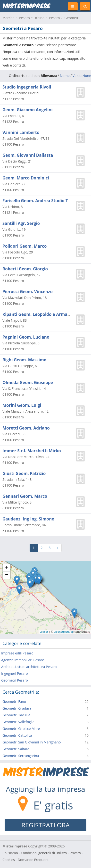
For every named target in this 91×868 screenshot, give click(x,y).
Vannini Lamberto (21, 132)
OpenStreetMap (64, 632)
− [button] (7, 575)
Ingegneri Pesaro (15, 673)
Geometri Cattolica (17, 735)
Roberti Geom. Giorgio (25, 269)
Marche (8, 18)
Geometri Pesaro (15, 680)
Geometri (72, 18)
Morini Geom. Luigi (22, 405)
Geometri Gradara (17, 708)
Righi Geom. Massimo (24, 360)
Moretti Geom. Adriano (26, 428)
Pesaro (54, 18)
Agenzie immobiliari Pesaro (23, 660)
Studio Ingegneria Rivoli (27, 87)
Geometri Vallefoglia (18, 722)
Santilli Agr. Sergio (21, 223)
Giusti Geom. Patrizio (24, 473)
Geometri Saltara (16, 749)
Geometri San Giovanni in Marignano (32, 742)
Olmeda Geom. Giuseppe (28, 382)
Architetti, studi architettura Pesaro (29, 667)
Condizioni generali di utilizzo (44, 853)
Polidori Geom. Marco (25, 246)
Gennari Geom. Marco (25, 496)
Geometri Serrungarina (21, 756)
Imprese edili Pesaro (17, 653)
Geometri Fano (14, 701)
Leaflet (44, 632)
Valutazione (82, 76)
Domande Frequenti (34, 860)
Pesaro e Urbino (32, 18)
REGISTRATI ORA (45, 825)
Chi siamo (10, 853)
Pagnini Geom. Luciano (26, 337)
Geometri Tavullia (16, 715)
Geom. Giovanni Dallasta (28, 155)
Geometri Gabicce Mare (21, 729)
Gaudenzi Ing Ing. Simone (28, 519)
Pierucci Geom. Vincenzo (28, 292)
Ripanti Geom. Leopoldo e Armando (39, 314)
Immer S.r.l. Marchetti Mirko (32, 451)
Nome (65, 76)
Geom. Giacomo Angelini (28, 110)
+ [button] (7, 568)
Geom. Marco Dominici (26, 178)
